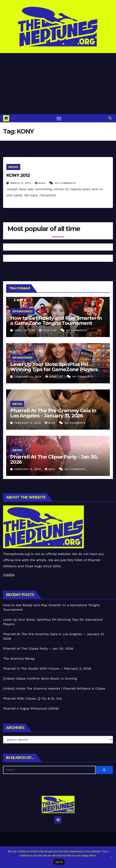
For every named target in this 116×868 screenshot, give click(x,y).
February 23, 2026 (28, 377)
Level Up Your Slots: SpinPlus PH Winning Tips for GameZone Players (54, 367)
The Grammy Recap (19, 658)
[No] (111, 857)
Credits (9, 575)
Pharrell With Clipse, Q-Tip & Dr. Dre (33, 698)
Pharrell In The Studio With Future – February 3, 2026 (47, 668)
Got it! (59, 862)
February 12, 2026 (28, 423)
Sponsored (22, 311)
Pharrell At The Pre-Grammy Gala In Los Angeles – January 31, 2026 (53, 413)
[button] (110, 118)
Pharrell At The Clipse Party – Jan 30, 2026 (54, 459)
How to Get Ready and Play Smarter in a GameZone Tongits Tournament (56, 321)
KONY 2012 (18, 175)
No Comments (65, 183)
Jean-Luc (48, 330)
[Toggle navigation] (59, 118)
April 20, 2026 (25, 330)
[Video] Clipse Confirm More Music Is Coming (40, 678)
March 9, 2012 (21, 183)
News (13, 167)
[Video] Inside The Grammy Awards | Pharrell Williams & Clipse (54, 688)
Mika (41, 183)
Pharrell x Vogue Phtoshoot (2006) (31, 708)
